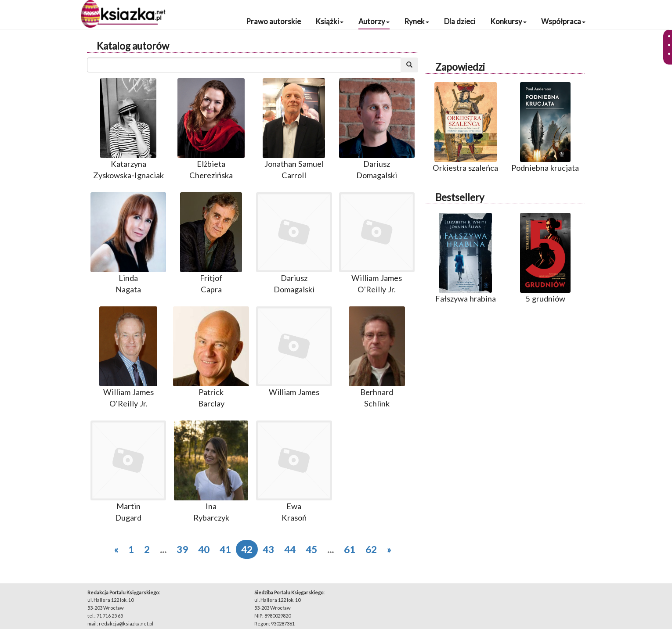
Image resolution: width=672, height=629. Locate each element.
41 (225, 549)
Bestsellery (460, 197)
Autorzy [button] (374, 21)
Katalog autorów (133, 46)
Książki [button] (329, 21)
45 (311, 549)
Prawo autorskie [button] (273, 21)
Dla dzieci (460, 21)
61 (350, 549)
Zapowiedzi (460, 67)
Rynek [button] (417, 21)
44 (290, 549)
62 (371, 549)
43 (268, 549)
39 (182, 549)
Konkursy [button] (508, 21)
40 (204, 549)
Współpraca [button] (563, 21)
